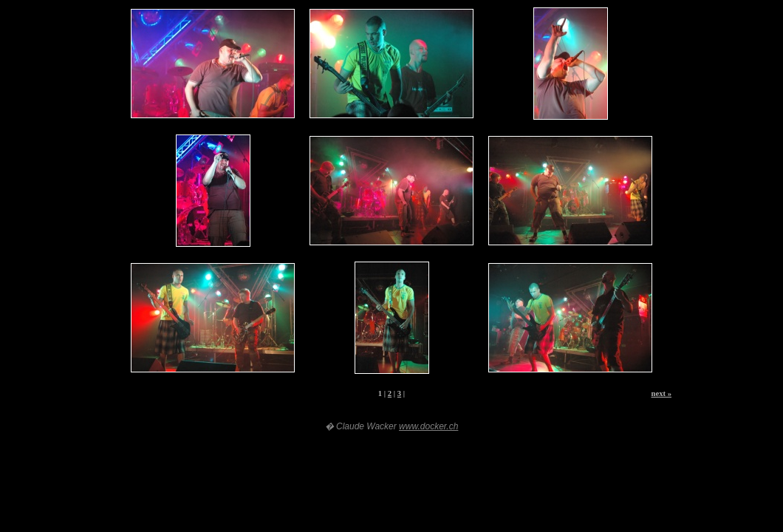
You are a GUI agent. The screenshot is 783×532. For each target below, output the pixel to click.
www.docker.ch (428, 426)
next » (661, 393)
